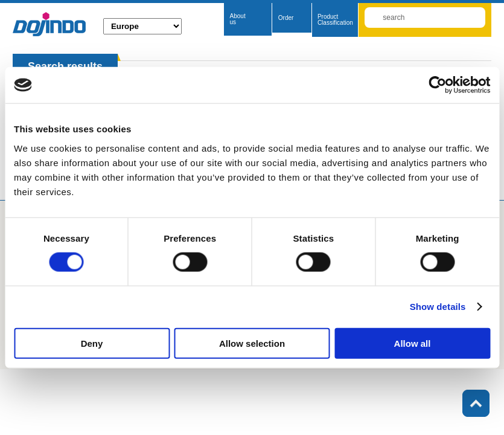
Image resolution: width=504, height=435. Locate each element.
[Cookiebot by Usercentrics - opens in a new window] (437, 85)
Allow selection (252, 343)
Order (286, 18)
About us (238, 19)
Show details (438, 307)
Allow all (413, 343)
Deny (92, 343)
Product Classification (335, 20)
